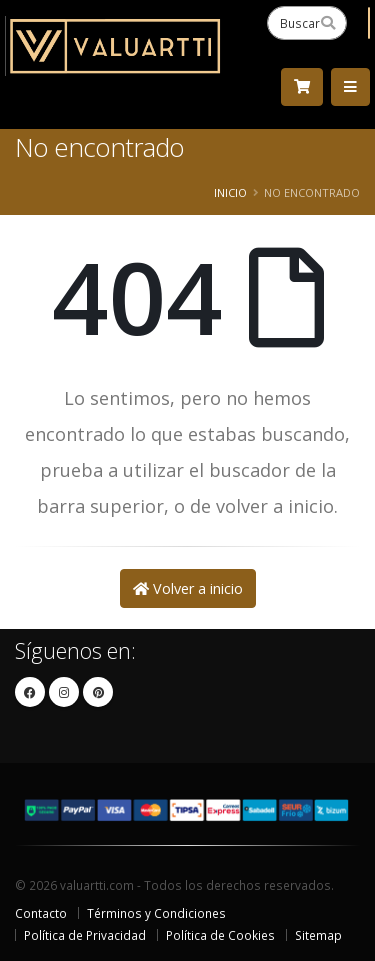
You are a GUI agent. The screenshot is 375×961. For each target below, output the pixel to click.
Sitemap (318, 935)
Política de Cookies (220, 935)
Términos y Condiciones (156, 913)
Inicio (230, 192)
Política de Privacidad (85, 935)
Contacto (41, 913)
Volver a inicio (188, 588)
